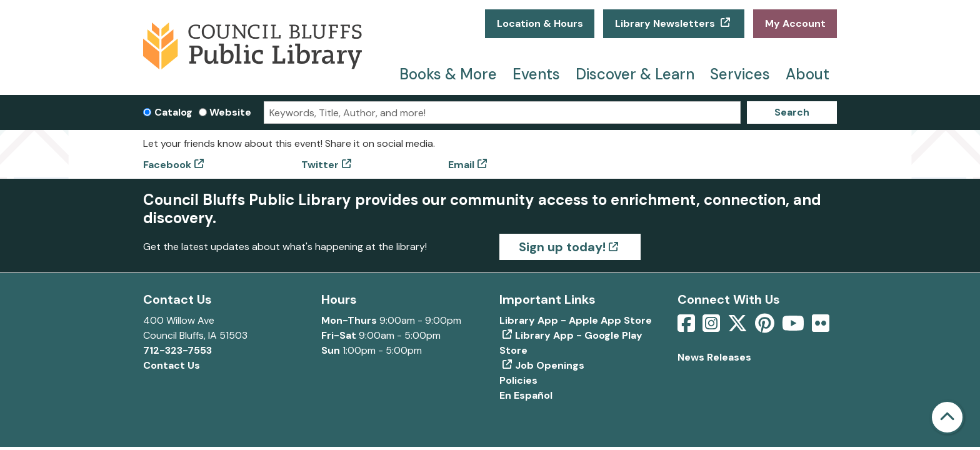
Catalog (173, 112)
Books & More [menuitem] (448, 74)
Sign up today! (562, 247)
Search (792, 112)
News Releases (714, 357)
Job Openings (550, 365)
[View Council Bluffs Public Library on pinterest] (766, 327)
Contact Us (172, 365)
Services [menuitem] (740, 74)
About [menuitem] (807, 74)
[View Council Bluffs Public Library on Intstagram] (712, 327)
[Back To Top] (947, 417)
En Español (526, 395)
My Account (795, 23)
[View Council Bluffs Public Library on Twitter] (739, 327)
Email (461, 165)
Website (230, 112)
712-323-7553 (177, 350)
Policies (518, 380)
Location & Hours (540, 23)
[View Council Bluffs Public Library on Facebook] (687, 327)
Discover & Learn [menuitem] (635, 74)
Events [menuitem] (536, 74)
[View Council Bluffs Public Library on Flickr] (821, 327)
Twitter (320, 165)
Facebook (167, 165)
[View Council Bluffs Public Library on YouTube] (794, 327)
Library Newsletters (666, 23)
